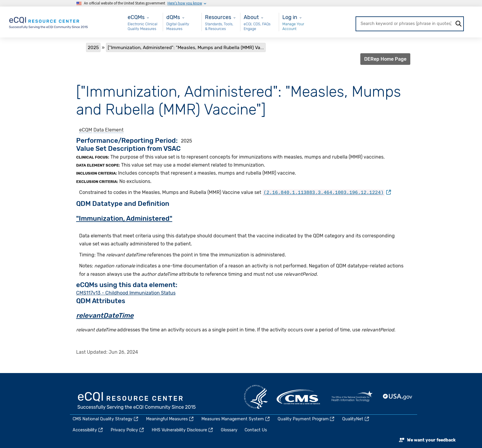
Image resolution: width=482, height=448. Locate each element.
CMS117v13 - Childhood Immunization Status (126, 292)
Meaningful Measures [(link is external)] (170, 419)
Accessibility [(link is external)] (88, 430)
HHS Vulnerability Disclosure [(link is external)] (183, 430)
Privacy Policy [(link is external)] (128, 430)
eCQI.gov (137, 401)
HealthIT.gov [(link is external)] (352, 397)
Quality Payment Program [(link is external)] (306, 419)
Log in (290, 17)
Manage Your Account (293, 26)
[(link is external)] (327, 192)
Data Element (108, 130)
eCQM (86, 130)
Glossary (229, 430)
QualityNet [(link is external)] (356, 419)
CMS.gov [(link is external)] (299, 397)
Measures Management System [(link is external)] (236, 419)
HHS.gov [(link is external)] (256, 397)
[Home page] (49, 22)
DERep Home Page (385, 59)
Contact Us (256, 430)
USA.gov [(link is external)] (398, 397)
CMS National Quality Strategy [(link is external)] (106, 419)
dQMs (173, 17)
